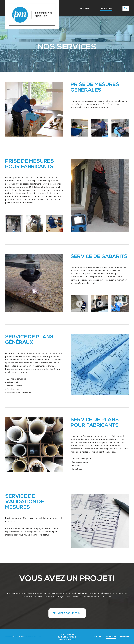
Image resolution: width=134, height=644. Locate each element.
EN (126, 8)
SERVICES (105, 8)
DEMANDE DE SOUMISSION (67, 613)
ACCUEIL (82, 8)
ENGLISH (124, 636)
